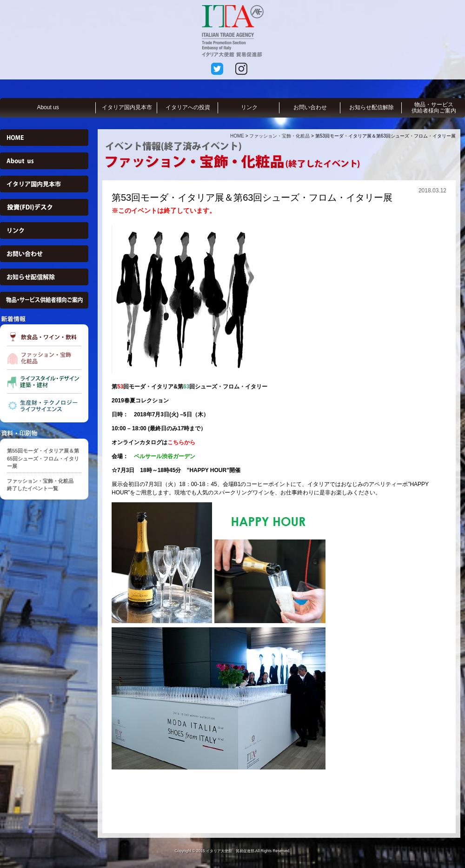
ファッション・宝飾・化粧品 (279, 136)
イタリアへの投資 (188, 107)
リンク (249, 107)
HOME (237, 136)
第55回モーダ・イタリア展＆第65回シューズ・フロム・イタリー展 (43, 458)
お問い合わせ (310, 107)
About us (48, 107)
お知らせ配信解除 (372, 107)
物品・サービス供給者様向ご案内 (434, 108)
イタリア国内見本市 (127, 107)
